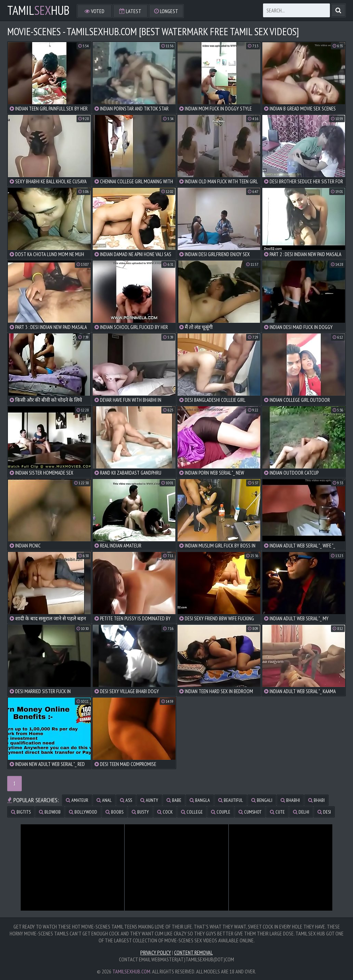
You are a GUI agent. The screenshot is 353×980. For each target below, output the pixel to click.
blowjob (50, 812)
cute (277, 812)
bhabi (316, 800)
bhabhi (290, 800)
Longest (166, 11)
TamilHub (38, 10)
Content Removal (193, 952)
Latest (130, 11)
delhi (301, 812)
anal (104, 800)
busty (140, 812)
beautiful (231, 800)
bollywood (83, 812)
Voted (94, 11)
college (192, 812)
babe (174, 800)
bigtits (21, 812)
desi (324, 812)
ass (126, 800)
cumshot (250, 812)
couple (221, 812)
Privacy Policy (156, 952)
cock (165, 812)
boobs (114, 812)
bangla (200, 800)
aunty (149, 800)
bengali (262, 800)
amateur (77, 800)
